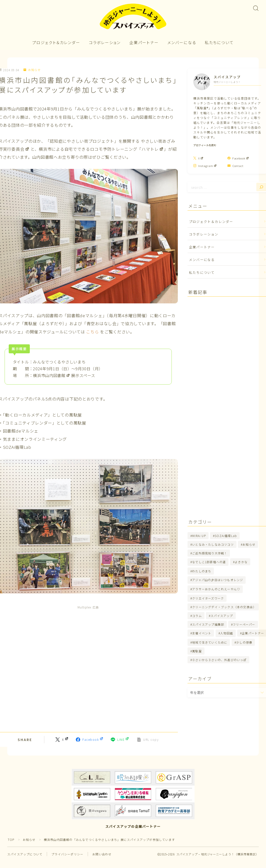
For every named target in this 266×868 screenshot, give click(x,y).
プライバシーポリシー (67, 854)
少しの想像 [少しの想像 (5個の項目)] (244, 642)
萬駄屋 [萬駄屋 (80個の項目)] (197, 651)
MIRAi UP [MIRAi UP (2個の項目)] (199, 536)
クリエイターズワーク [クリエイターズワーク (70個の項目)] (208, 598)
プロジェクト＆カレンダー (56, 42)
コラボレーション (105, 42)
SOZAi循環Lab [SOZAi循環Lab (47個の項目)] (226, 536)
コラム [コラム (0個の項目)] (197, 616)
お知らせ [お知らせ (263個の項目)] (249, 544)
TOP (11, 840)
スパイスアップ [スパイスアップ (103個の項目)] (222, 616)
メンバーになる (182, 42)
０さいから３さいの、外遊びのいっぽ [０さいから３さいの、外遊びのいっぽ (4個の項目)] (219, 660)
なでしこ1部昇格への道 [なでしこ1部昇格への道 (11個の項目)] (209, 562)
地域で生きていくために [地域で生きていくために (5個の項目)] (210, 642)
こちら (92, 332)
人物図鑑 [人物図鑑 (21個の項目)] (227, 633)
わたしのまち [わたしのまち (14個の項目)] (202, 571)
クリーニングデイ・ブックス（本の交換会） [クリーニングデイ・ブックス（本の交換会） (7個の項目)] (224, 607)
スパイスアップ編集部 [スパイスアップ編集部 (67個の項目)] (208, 624)
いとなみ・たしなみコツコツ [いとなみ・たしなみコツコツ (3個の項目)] (213, 544)
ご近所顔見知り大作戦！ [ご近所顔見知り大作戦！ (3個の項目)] (210, 553)
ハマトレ (153, 149)
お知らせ (32, 70)
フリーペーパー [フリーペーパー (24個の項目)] (244, 624)
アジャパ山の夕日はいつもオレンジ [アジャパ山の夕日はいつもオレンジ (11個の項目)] (218, 580)
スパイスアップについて (25, 854)
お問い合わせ (102, 854)
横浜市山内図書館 (52, 375)
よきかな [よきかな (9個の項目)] (241, 562)
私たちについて (219, 42)
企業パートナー (144, 42)
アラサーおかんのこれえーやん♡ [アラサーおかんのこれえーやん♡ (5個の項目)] (216, 589)
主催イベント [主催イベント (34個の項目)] (202, 633)
